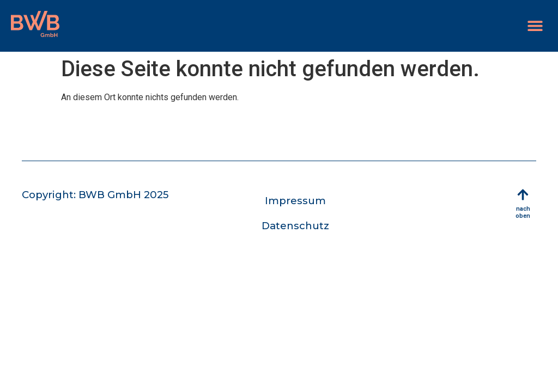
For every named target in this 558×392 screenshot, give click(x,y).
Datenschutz (295, 226)
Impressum (295, 201)
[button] (535, 26)
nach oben (523, 212)
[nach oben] (523, 195)
